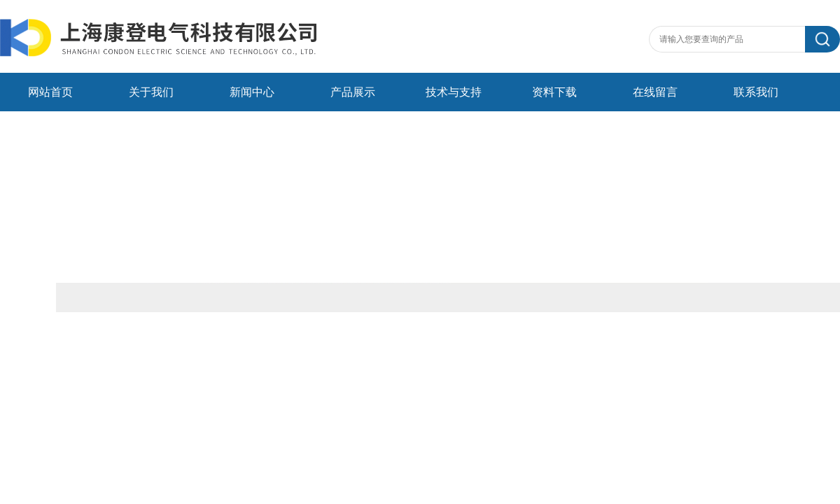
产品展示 (353, 92)
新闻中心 (252, 92)
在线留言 (655, 92)
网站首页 (50, 92)
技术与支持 (454, 92)
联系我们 (756, 92)
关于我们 (151, 92)
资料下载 (554, 92)
